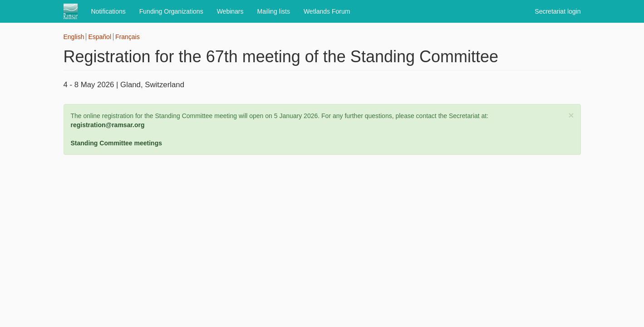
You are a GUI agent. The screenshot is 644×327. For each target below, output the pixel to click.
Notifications (108, 11)
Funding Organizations (171, 11)
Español (100, 37)
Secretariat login (558, 11)
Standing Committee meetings (116, 143)
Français (128, 37)
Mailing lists (274, 11)
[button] (571, 115)
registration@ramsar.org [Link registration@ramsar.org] (108, 125)
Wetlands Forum (327, 11)
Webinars (230, 11)
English (74, 37)
